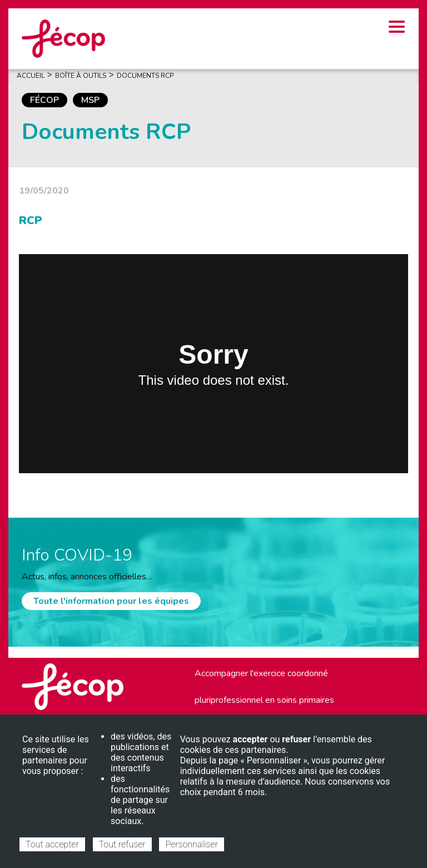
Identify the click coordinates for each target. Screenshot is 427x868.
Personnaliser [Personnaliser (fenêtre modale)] (191, 844)
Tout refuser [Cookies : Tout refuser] (122, 844)
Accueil (31, 76)
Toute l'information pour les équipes (111, 601)
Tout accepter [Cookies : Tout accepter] (52, 844)
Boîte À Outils (81, 76)
